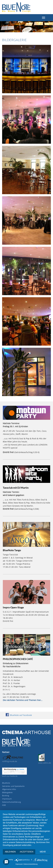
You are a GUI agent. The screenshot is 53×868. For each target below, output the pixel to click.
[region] (26, 28)
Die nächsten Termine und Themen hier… (23, 700)
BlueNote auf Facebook (19, 715)
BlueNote (6, 783)
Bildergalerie (7, 792)
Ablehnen (10, 852)
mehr (43, 852)
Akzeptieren (26, 852)
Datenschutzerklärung (11, 802)
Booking (6, 796)
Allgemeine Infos (9, 789)
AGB (4, 805)
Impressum (7, 799)
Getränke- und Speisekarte (13, 786)
